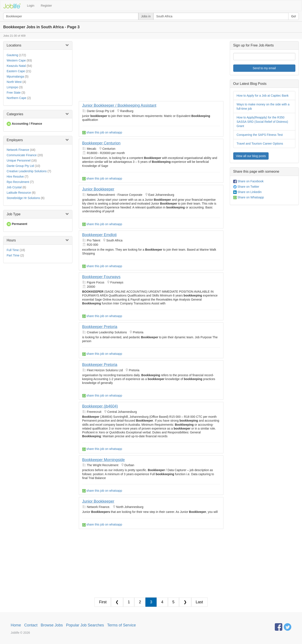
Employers (15, 140)
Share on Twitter (246, 187)
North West (14, 82)
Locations (14, 45)
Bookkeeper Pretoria (100, 327)
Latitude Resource (19, 193)
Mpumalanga (15, 76)
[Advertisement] (151, 71)
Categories (15, 114)
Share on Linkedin (247, 192)
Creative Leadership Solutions (27, 171)
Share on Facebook (248, 181)
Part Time (13, 255)
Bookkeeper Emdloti (99, 235)
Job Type (14, 214)
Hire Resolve (15, 177)
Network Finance (18, 150)
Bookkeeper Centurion (101, 143)
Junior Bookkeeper (98, 189)
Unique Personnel (19, 160)
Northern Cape (16, 98)
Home (16, 625)
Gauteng (12, 55)
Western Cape (16, 60)
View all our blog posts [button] (251, 156)
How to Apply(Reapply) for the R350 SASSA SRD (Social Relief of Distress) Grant (262, 122)
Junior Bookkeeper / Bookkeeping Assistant (119, 105)
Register (46, 6)
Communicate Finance (22, 155)
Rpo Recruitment (18, 182)
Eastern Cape (16, 71)
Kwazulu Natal (16, 66)
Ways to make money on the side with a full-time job (263, 106)
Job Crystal (14, 187)
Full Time (13, 250)
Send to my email (264, 68)
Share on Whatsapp (249, 197)
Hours (11, 240)
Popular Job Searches (85, 625)
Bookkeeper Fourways (101, 277)
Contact (31, 625)
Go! (294, 16)
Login (31, 6)
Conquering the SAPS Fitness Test (260, 135)
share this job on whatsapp (102, 132)
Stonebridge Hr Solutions (23, 198)
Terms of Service (121, 625)
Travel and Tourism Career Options (260, 144)
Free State (14, 93)
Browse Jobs (52, 625)
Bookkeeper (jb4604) (100, 406)
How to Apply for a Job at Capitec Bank (263, 96)
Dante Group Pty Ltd (20, 166)
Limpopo (12, 87)
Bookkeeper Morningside (104, 460)
